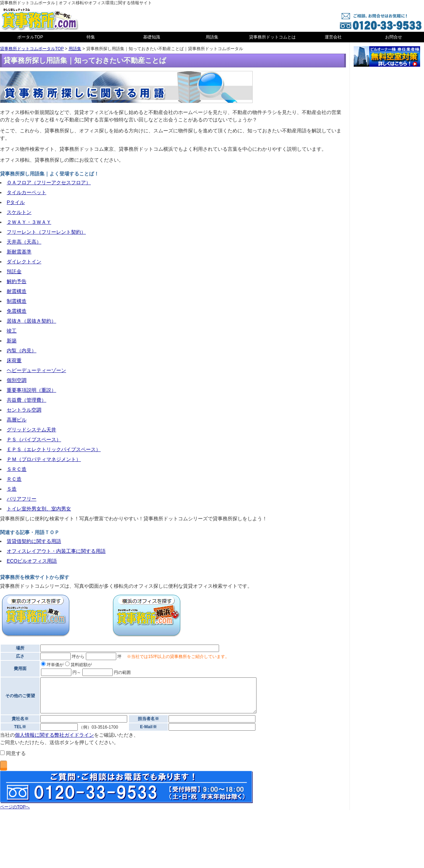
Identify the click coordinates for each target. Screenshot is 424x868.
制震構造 (17, 301)
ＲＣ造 (14, 479)
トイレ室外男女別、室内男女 (39, 509)
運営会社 (333, 37)
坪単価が (52, 665)
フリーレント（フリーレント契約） (46, 232)
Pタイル (16, 202)
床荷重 (14, 360)
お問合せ (394, 37)
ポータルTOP (30, 37)
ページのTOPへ (15, 807)
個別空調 (17, 380)
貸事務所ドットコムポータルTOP (32, 49)
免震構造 (17, 311)
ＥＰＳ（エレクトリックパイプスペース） (54, 449)
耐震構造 (17, 291)
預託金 (14, 271)
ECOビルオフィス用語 (32, 561)
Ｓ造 (12, 489)
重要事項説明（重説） (31, 390)
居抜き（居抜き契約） (31, 321)
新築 (12, 341)
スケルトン (19, 212)
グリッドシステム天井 (31, 430)
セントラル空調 (24, 410)
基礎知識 (152, 37)
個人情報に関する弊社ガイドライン (54, 735)
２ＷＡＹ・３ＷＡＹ (29, 222)
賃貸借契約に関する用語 (34, 541)
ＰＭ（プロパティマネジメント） (44, 459)
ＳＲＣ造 (17, 469)
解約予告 (17, 281)
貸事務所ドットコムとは (272, 37)
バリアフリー (22, 499)
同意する (13, 753)
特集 (91, 37)
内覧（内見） (22, 351)
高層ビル (17, 420)
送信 (4, 766)
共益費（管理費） (26, 400)
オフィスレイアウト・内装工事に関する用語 (56, 551)
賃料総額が (78, 665)
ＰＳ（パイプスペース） (34, 439)
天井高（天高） (24, 242)
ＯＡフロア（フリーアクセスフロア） (49, 182)
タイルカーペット (26, 192)
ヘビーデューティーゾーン (36, 370)
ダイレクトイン (24, 262)
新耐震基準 (19, 252)
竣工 (12, 331)
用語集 (212, 37)
